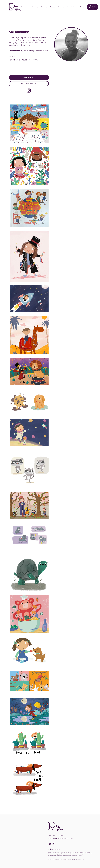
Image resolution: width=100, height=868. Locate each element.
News (82, 7)
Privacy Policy (54, 849)
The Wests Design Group (77, 860)
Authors (44, 7)
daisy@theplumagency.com (36, 51)
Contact (61, 7)
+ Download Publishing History (23, 60)
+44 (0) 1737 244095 (56, 835)
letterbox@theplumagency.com (61, 838)
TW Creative (58, 860)
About (52, 7)
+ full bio (13, 56)
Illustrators (33, 7)
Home (24, 7)
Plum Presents (93, 7)
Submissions (72, 7)
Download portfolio (29, 84)
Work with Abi (29, 77)
